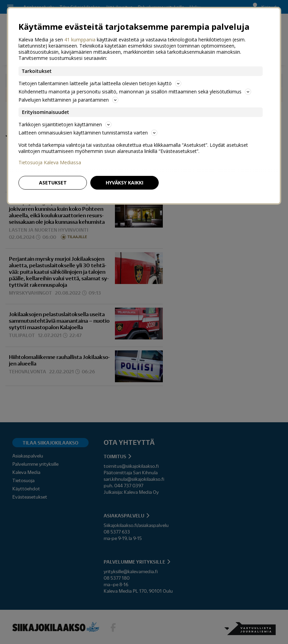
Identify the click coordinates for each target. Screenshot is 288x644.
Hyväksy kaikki (125, 183)
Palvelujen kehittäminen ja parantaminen (68, 100)
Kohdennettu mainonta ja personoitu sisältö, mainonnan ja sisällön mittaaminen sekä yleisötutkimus (135, 92)
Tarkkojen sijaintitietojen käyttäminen (65, 124)
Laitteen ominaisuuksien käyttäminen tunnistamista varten (88, 133)
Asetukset (53, 183)
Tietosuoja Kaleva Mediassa (50, 163)
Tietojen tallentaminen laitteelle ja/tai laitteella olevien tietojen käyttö (100, 83)
